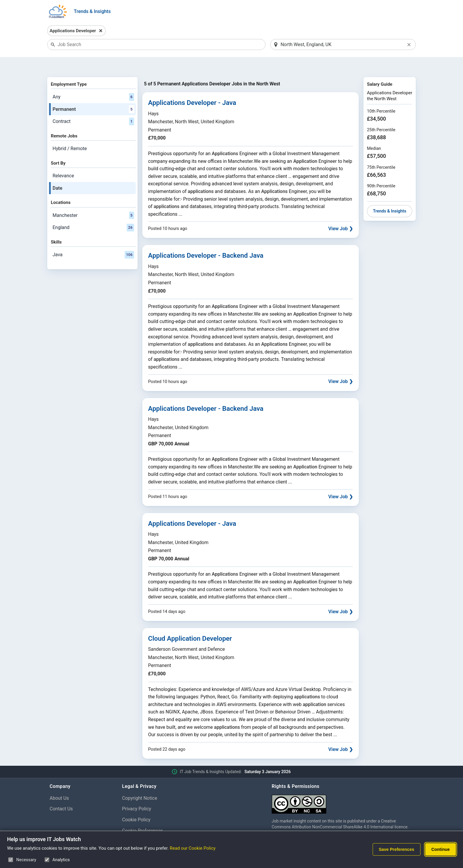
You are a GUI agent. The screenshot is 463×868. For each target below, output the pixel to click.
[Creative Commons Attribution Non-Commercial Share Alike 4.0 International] (343, 787)
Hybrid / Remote (70, 133)
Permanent (93, 94)
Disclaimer (133, 826)
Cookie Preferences (142, 815)
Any (93, 82)
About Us (59, 783)
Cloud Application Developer (190, 623)
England (93, 212)
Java (93, 239)
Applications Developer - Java (192, 87)
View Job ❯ (341, 214)
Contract (93, 106)
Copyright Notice (140, 783)
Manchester (93, 200)
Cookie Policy (136, 805)
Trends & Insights (92, 11)
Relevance (63, 160)
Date (57, 173)
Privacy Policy (137, 794)
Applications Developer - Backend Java (206, 240)
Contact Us (61, 794)
